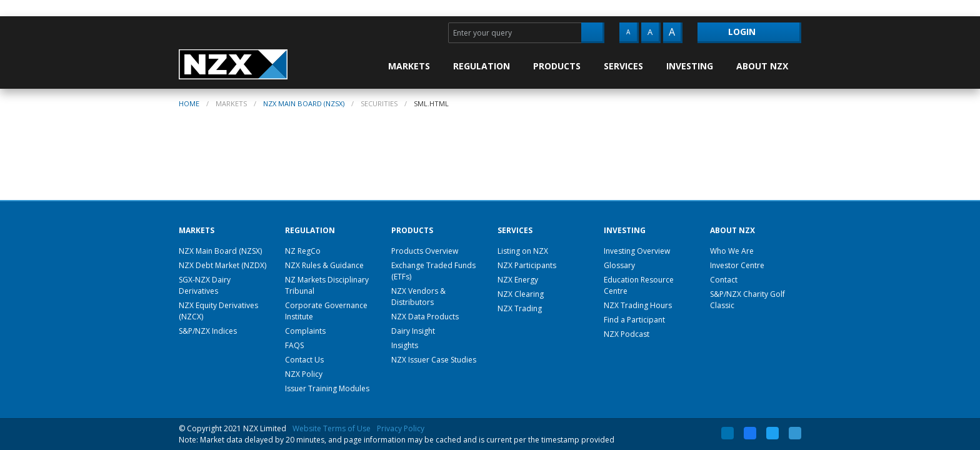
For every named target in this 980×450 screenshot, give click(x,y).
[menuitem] (416, 66)
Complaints (305, 331)
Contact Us (304, 360)
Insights (405, 345)
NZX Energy (518, 280)
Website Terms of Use (332, 428)
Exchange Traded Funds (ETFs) (433, 271)
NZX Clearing (521, 294)
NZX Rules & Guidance (324, 265)
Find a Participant (634, 320)
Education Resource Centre (639, 285)
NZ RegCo (303, 251)
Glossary (619, 265)
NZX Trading (520, 308)
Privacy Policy (401, 428)
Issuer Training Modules (327, 388)
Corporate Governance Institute (326, 311)
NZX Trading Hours (638, 305)
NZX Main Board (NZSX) (304, 103)
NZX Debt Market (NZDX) (222, 265)
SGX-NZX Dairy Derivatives (205, 285)
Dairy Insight (413, 331)
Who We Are (732, 251)
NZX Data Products (425, 317)
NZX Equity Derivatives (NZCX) (218, 311)
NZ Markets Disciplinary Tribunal (327, 285)
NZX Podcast (627, 334)
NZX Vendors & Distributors (418, 297)
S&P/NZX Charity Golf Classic (747, 300)
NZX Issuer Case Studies (434, 360)
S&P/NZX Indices (208, 331)
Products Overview (425, 251)
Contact (724, 280)
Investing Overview (637, 251)
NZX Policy (304, 374)
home (189, 103)
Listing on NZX (523, 251)
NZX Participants (527, 265)
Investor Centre (737, 265)
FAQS (294, 345)
